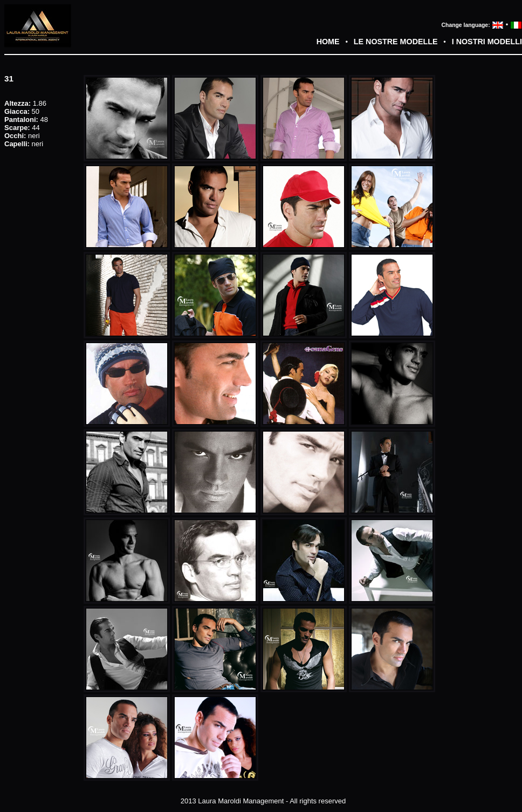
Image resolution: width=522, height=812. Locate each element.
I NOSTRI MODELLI (487, 42)
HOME (328, 42)
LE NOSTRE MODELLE (396, 42)
